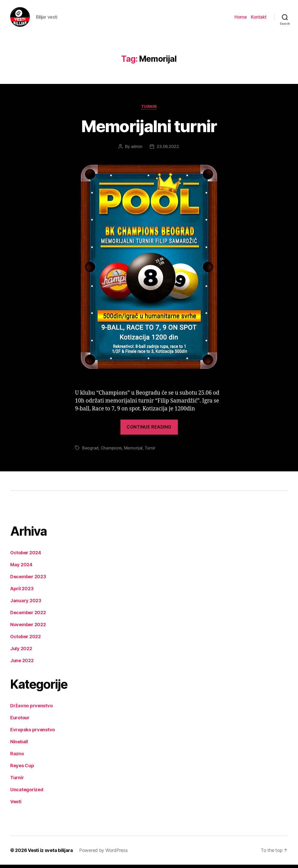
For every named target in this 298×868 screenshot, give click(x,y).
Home (241, 18)
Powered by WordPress (103, 854)
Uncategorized (27, 793)
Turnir (149, 110)
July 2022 (21, 652)
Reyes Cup (22, 769)
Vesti (16, 805)
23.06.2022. (168, 150)
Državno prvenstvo (31, 709)
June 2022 (22, 664)
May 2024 (21, 568)
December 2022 (28, 616)
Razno (17, 757)
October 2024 (26, 556)
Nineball (19, 745)
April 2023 (22, 592)
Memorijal (133, 451)
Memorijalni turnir (149, 129)
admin (137, 150)
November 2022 (28, 628)
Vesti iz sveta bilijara (50, 854)
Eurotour (20, 721)
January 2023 (26, 604)
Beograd (90, 451)
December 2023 (28, 580)
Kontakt (259, 18)
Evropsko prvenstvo (33, 733)
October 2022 (26, 640)
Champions (111, 451)
